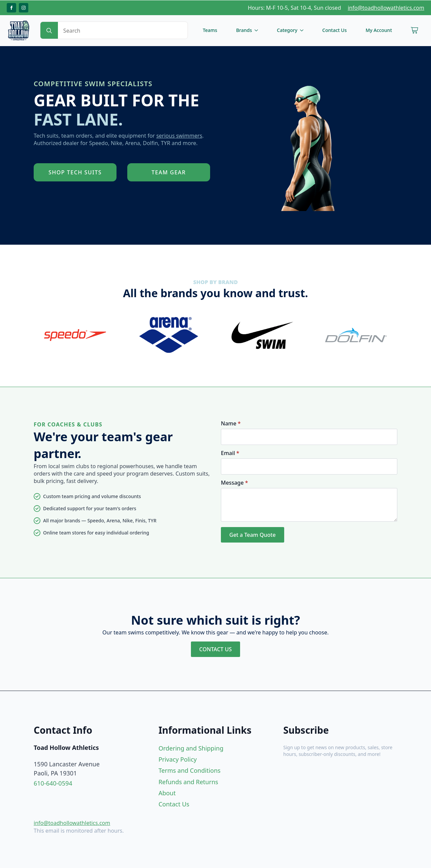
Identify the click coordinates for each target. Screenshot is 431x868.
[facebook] (11, 8)
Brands (244, 30)
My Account (379, 30)
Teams (210, 30)
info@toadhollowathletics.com (386, 8)
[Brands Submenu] (258, 30)
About (167, 793)
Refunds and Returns (188, 782)
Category (287, 30)
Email (230, 453)
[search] (49, 31)
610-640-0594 (53, 783)
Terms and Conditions (190, 770)
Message (234, 483)
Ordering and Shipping (191, 748)
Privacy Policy (178, 759)
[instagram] (24, 8)
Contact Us (335, 30)
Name (231, 423)
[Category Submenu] (303, 30)
